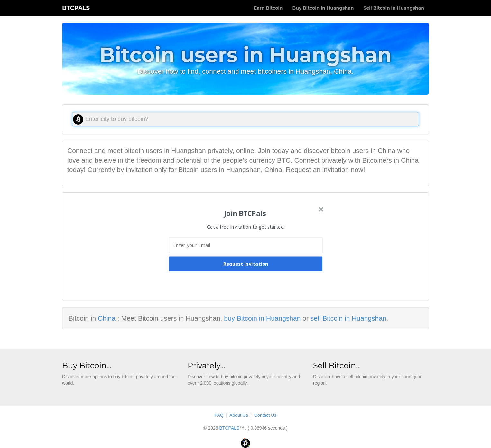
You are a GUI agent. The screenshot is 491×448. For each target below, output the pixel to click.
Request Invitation (246, 264)
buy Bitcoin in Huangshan (262, 318)
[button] (245, 213)
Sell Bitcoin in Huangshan (394, 8)
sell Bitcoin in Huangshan (348, 318)
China (107, 318)
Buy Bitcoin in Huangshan (323, 8)
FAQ (219, 415)
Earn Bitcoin (268, 8)
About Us (239, 415)
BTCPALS (76, 8)
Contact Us (265, 415)
